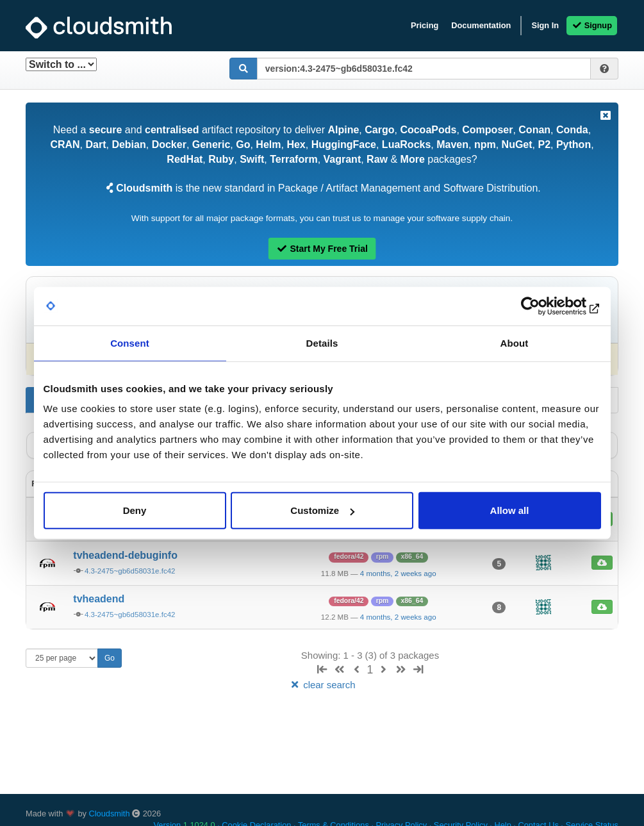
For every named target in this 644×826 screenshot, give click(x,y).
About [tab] (515, 343)
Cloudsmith (110, 814)
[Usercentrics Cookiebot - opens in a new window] (545, 306)
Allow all (510, 510)
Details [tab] (322, 343)
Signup (592, 25)
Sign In (545, 25)
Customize (322, 510)
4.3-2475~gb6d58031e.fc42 (130, 571)
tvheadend (99, 599)
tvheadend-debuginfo (125, 555)
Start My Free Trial (322, 249)
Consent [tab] (130, 343)
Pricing (425, 25)
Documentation (481, 25)
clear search (322, 685)
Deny (135, 510)
